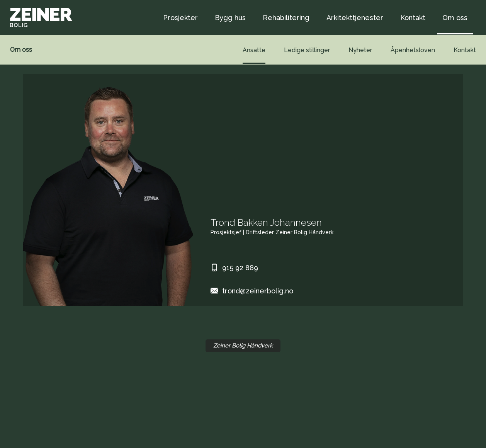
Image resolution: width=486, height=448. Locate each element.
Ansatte (254, 50)
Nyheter (360, 50)
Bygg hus (230, 18)
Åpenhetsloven (413, 50)
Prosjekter (180, 18)
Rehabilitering (286, 18)
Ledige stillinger (307, 50)
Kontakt (413, 18)
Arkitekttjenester (355, 18)
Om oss (455, 18)
